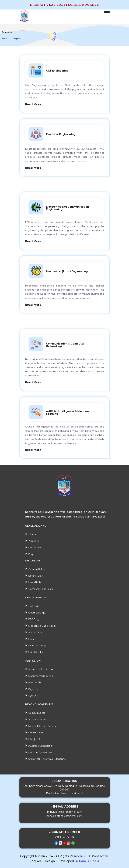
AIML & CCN (33, 631)
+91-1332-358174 (65, 836)
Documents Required (39, 675)
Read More (33, 104)
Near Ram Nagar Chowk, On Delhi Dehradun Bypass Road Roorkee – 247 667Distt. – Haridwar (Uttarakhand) (65, 789)
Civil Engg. (32, 605)
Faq (29, 553)
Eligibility (32, 688)
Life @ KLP (33, 738)
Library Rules (34, 575)
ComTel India (89, 860)
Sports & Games (36, 718)
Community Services (39, 751)
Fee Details (33, 681)
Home (4, 39)
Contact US (33, 546)
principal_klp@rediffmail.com (65, 811)
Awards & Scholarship (39, 745)
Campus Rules (35, 568)
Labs (29, 638)
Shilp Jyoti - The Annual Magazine (45, 758)
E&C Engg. (33, 618)
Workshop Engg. (36, 644)
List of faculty (34, 651)
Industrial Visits (35, 731)
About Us (32, 540)
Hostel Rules (34, 581)
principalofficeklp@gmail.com (65, 815)
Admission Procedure (39, 668)
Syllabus (31, 695)
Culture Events (35, 712)
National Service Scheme (41, 725)
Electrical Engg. (35, 612)
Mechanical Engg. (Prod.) (41, 625)
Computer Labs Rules (39, 588)
